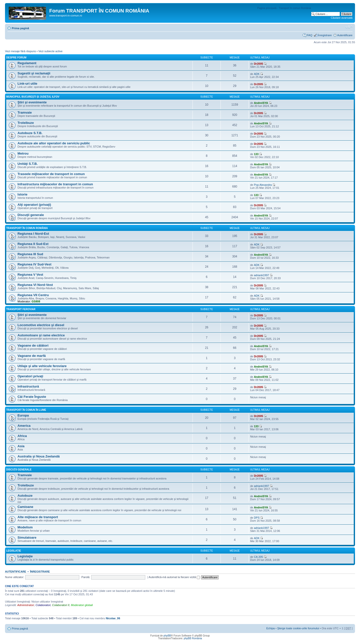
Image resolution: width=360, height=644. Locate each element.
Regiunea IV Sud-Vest (34, 264)
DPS (257, 518)
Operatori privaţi (30, 376)
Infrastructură (28, 386)
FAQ (309, 35)
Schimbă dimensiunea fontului (349, 27)
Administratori (26, 605)
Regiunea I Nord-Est (33, 234)
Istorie (22, 194)
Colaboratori (43, 605)
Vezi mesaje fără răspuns (20, 51)
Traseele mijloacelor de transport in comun (51, 174)
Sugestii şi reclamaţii (34, 73)
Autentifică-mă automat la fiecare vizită (174, 577)
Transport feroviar (21, 309)
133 (256, 154)
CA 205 (258, 557)
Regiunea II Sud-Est (33, 244)
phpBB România (193, 638)
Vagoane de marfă (32, 356)
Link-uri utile (27, 84)
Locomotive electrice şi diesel (41, 325)
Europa (23, 415)
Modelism (25, 527)
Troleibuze (26, 123)
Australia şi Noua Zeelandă (39, 456)
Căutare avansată (342, 18)
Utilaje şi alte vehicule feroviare (42, 366)
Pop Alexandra (263, 185)
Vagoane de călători (33, 345)
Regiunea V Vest (30, 275)
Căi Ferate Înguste (32, 397)
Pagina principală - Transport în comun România (284, 8)
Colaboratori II (61, 605)
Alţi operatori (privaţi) (34, 205)
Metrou (23, 153)
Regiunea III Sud (30, 254)
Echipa (270, 628)
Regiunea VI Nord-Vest (35, 285)
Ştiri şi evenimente (32, 102)
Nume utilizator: (14, 577)
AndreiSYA (261, 103)
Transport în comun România (27, 228)
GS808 (36, 301)
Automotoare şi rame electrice (41, 335)
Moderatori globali (82, 605)
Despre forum (16, 58)
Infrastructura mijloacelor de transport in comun (55, 184)
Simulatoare (27, 537)
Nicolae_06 (113, 618)
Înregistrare (325, 35)
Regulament (27, 63)
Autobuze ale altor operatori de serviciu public (54, 143)
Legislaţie (14, 551)
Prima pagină (20, 28)
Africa (22, 436)
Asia (21, 446)
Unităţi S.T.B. (28, 164)
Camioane (25, 507)
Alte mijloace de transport (38, 517)
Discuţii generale (31, 215)
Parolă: (86, 577)
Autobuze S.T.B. (30, 133)
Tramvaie (25, 112)
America (24, 426)
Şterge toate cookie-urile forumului (298, 628)
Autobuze (25, 496)
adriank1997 (262, 275)
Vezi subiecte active (50, 51)
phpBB (167, 636)
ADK (257, 74)
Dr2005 (259, 64)
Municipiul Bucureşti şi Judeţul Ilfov (33, 97)
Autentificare (345, 35)
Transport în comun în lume (26, 410)
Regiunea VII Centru (33, 295)
